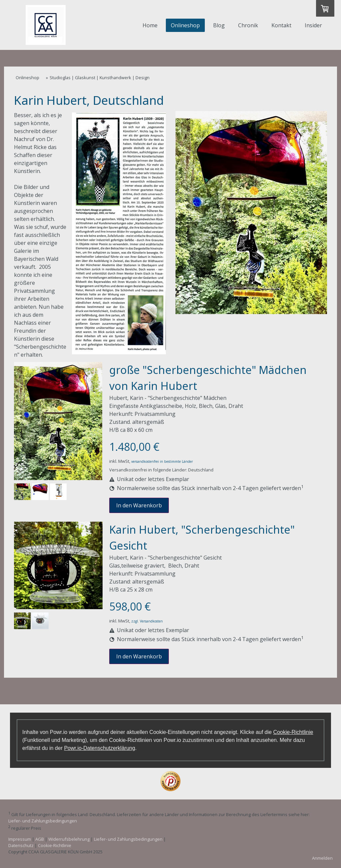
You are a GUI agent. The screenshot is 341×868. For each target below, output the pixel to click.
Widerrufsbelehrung (69, 839)
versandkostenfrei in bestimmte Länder (162, 461)
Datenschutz (21, 845)
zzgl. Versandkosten (147, 621)
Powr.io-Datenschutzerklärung (99, 748)
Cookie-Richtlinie (293, 732)
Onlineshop (185, 25)
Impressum (20, 839)
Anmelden (322, 858)
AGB (40, 839)
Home (150, 25)
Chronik (248, 25)
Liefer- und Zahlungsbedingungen (43, 821)
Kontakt (281, 25)
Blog (219, 25)
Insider (313, 25)
